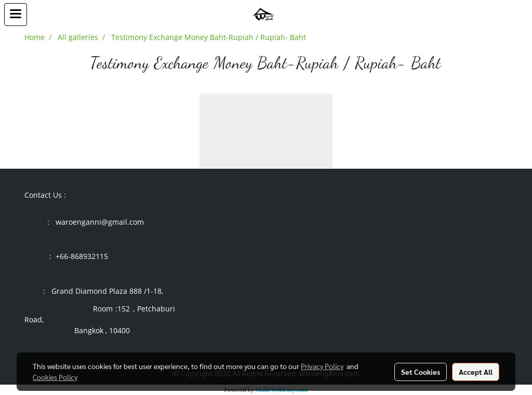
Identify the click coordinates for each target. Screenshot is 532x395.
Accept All (476, 372)
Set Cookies (421, 372)
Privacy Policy (322, 366)
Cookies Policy (55, 377)
